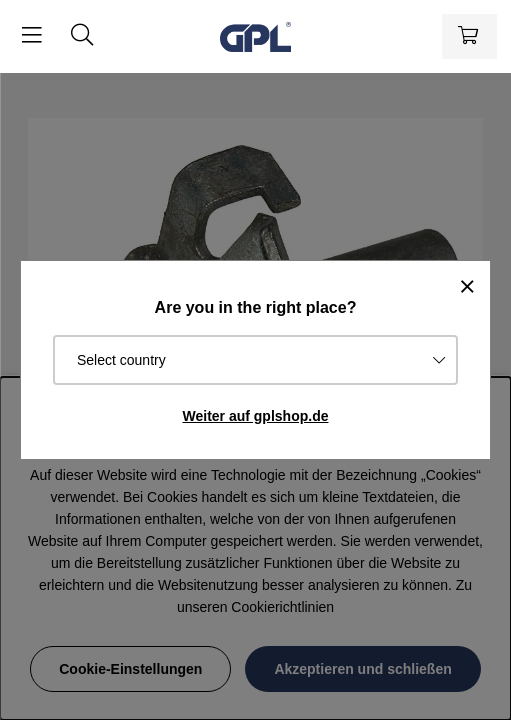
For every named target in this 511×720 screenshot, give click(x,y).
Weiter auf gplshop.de (256, 416)
